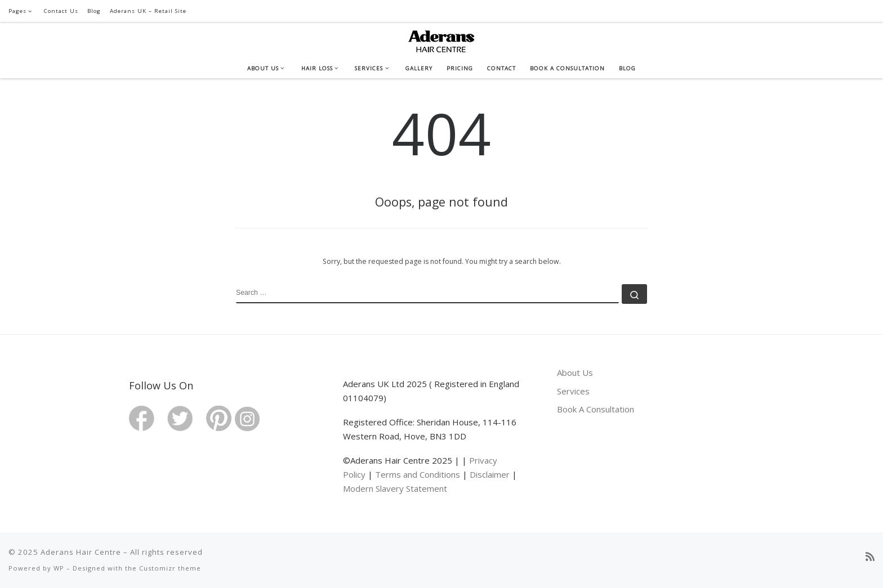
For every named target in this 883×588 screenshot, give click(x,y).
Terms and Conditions (418, 474)
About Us (575, 372)
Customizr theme (170, 568)
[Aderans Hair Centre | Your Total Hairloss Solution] (441, 39)
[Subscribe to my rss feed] (870, 557)
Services (573, 391)
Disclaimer (490, 474)
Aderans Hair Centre (81, 552)
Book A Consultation (596, 409)
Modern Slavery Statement (395, 488)
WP (59, 568)
